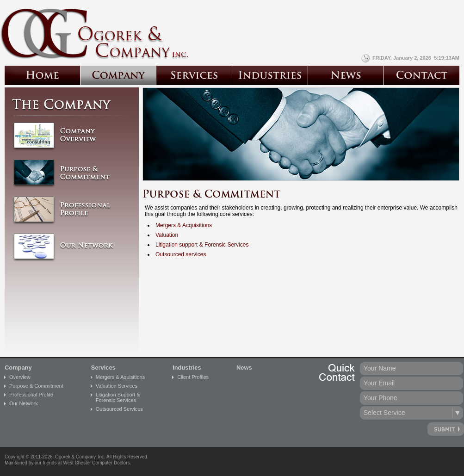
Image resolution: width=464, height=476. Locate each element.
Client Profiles (193, 377)
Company (18, 368)
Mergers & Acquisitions (184, 225)
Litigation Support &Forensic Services (118, 397)
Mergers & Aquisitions (120, 377)
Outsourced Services (119, 409)
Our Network (24, 403)
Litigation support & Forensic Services (202, 245)
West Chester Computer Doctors (96, 463)
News (244, 368)
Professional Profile (31, 395)
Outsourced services (181, 254)
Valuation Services (117, 386)
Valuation (167, 235)
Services (103, 368)
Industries (187, 368)
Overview (20, 377)
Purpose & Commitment (36, 386)
